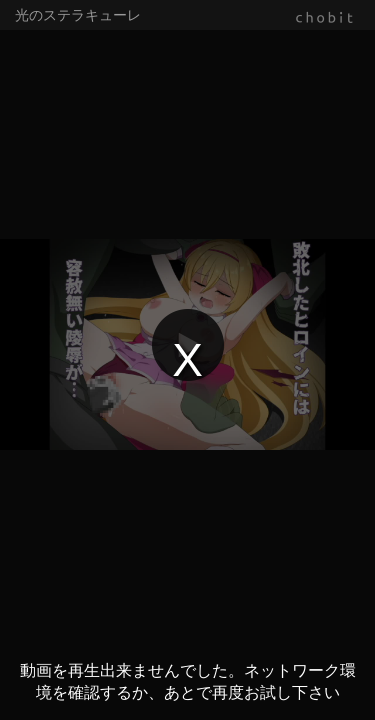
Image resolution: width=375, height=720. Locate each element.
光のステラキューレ (78, 15)
